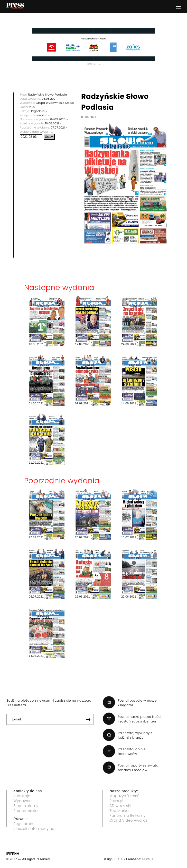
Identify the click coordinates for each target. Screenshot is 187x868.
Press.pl (116, 801)
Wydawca (23, 801)
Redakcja (22, 796)
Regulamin (23, 824)
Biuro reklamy (26, 806)
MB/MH (147, 859)
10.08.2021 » (53, 123)
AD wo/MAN (120, 806)
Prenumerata (26, 811)
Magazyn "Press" (124, 796)
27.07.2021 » (59, 127)
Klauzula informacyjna (34, 829)
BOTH (119, 859)
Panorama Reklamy (128, 815)
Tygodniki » (39, 111)
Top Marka (119, 811)
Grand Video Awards (128, 820)
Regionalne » (40, 115)
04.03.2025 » (59, 119)
